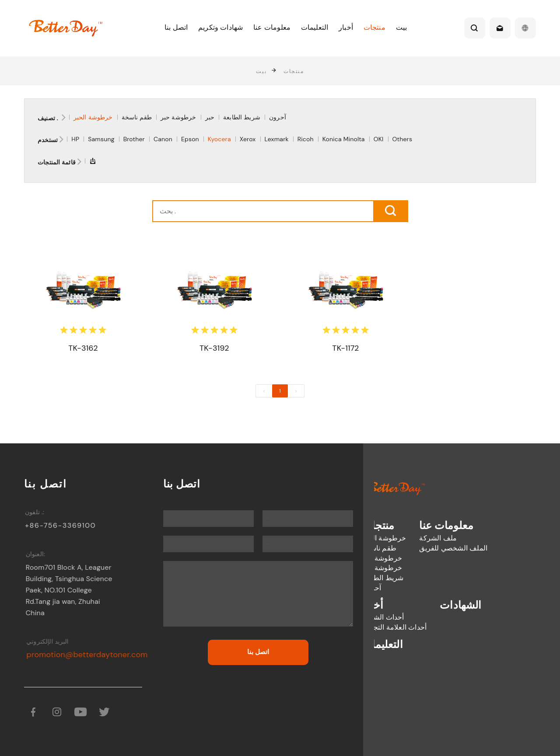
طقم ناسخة (137, 117)
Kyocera (219, 139)
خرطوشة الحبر (93, 117)
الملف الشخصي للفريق (415, 548)
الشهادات (422, 605)
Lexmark (277, 139)
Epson (190, 139)
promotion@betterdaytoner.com (95, 655)
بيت (401, 27)
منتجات (374, 27)
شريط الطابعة (242, 117)
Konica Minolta (344, 139)
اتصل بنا (176, 27)
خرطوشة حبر (178, 117)
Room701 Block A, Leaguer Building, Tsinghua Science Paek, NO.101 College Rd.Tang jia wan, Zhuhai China (75, 590)
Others (402, 139)
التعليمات (315, 27)
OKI (379, 139)
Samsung (101, 139)
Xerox (248, 139)
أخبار (346, 27)
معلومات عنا (272, 27)
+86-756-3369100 (65, 525)
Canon (163, 139)
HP (75, 139)
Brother (134, 139)
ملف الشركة (400, 538)
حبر (210, 117)
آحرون (278, 117)
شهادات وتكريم (220, 27)
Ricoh (306, 139)
